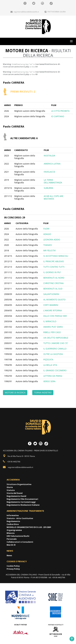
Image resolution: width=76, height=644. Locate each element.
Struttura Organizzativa (19, 484)
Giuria (10, 487)
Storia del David (15, 493)
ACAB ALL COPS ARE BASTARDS (54, 197)
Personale (12, 539)
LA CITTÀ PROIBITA (60, 111)
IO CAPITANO (58, 116)
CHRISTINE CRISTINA (53, 283)
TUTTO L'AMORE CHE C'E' (56, 343)
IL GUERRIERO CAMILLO (55, 349)
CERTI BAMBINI (51, 305)
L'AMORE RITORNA (53, 310)
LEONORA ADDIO (52, 240)
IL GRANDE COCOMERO (55, 370)
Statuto (11, 490)
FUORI (46, 229)
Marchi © (11, 545)
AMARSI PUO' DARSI (53, 327)
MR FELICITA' (50, 250)
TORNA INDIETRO (43, 393)
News (9, 555)
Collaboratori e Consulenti (20, 542)
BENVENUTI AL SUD (53, 289)
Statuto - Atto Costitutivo (20, 518)
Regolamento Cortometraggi (21, 502)
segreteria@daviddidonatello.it (25, 12)
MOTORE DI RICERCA (15, 393)
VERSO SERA (49, 381)
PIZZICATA (48, 360)
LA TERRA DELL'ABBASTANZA (53, 181)
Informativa (13, 515)
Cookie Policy (13, 566)
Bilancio (11, 533)
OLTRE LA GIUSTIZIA (53, 354)
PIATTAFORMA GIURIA (55, 12)
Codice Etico (13, 524)
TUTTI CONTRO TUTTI (54, 267)
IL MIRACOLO (50, 321)
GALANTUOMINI (51, 294)
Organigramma (14, 530)
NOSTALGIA (49, 156)
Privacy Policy (13, 569)
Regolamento (13, 521)
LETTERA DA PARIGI (53, 376)
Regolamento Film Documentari (22, 499)
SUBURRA (48, 188)
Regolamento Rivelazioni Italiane (23, 505)
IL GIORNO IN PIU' (52, 272)
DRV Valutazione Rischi (18, 536)
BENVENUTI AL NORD (54, 278)
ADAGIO (47, 234)
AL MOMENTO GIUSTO (54, 300)
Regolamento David (16, 496)
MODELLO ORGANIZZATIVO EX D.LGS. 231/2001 (29, 527)
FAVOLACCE (49, 172)
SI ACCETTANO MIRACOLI (56, 256)
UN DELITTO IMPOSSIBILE (56, 338)
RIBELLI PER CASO (52, 332)
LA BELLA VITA (50, 365)
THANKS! (48, 245)
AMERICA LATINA (52, 164)
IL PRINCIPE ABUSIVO (54, 261)
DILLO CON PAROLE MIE (55, 316)
